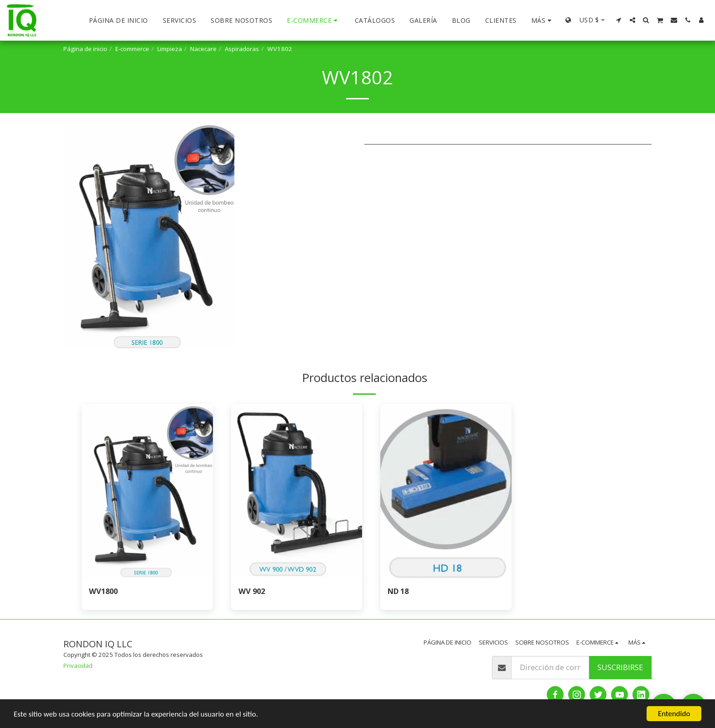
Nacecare (203, 49)
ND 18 (398, 591)
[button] (619, 20)
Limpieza (170, 49)
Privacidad (78, 666)
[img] (147, 491)
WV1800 (103, 591)
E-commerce (132, 49)
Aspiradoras (242, 49)
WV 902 (252, 591)
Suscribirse (620, 667)
